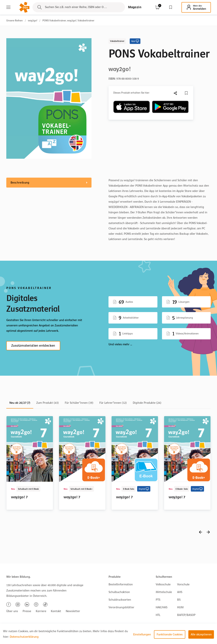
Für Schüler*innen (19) (79, 403)
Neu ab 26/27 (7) (20, 403)
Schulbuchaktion (119, 592)
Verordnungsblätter (121, 607)
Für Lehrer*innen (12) (113, 403)
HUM (180, 607)
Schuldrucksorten (120, 600)
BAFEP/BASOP (186, 615)
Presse (27, 611)
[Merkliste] (186, 93)
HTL (158, 615)
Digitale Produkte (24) (147, 403)
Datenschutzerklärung (24, 637)
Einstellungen (142, 634)
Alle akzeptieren (201, 634)
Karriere (41, 611)
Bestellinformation (121, 584)
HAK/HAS (162, 607)
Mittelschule (164, 592)
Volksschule (163, 584)
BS (179, 600)
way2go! (33, 21)
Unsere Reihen (15, 21)
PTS (158, 600)
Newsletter (73, 611)
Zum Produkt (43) (47, 403)
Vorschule (183, 584)
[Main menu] (8, 7)
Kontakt (56, 611)
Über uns (12, 611)
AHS (180, 592)
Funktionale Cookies (170, 634)
